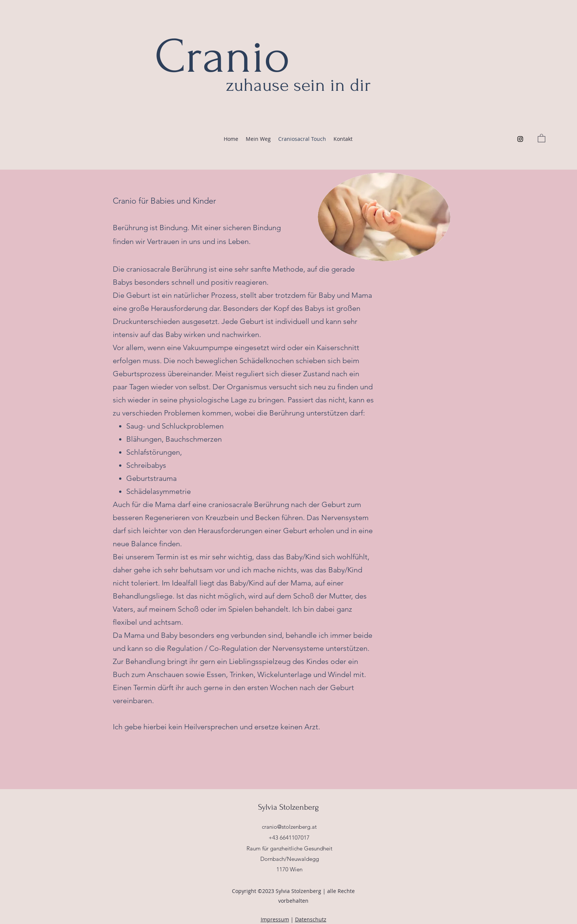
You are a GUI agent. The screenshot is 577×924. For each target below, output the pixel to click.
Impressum (275, 919)
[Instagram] (520, 139)
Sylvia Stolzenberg (290, 807)
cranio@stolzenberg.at (289, 827)
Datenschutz (311, 919)
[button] (542, 138)
